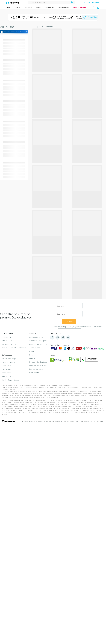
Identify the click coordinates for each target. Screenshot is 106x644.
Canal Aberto (34, 420)
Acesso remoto (35, 395)
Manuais (32, 406)
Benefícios (90, 17)
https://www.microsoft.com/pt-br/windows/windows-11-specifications (58, 454)
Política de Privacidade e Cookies (69, 376)
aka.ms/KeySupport (54, 443)
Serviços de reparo (36, 417)
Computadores (49, 7)
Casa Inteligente (63, 7)
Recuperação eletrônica (38, 410)
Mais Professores (8, 424)
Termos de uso (7, 388)
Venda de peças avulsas (38, 413)
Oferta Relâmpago (79, 7)
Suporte (87, 2)
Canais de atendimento (38, 392)
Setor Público (7, 413)
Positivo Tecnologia (9, 406)
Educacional (6, 417)
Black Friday (6, 420)
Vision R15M (29, 7)
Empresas (96, 2)
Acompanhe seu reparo (38, 388)
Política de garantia (9, 392)
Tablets (39, 7)
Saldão (8, 7)
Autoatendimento (36, 385)
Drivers (32, 402)
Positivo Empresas (9, 410)
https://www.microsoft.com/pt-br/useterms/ (66, 448)
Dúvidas (32, 399)
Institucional (6, 385)
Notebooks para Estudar (11, 428)
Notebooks (18, 7)
